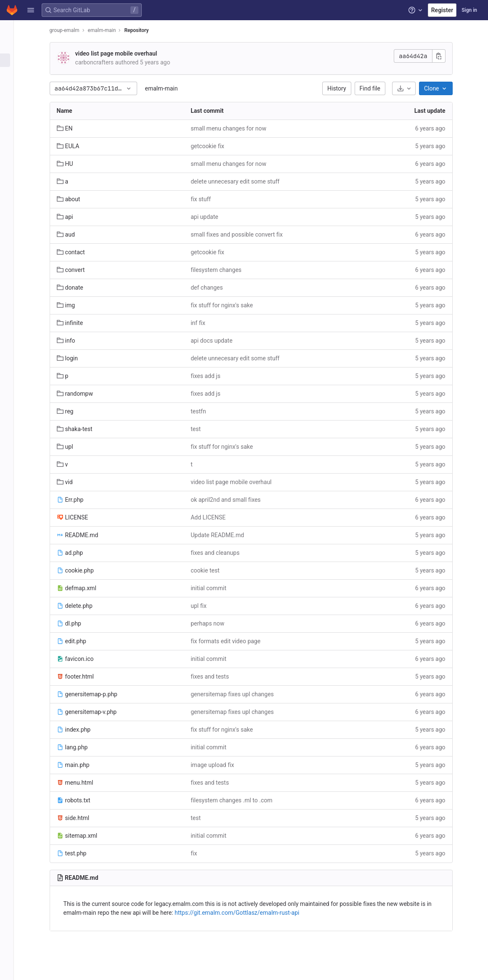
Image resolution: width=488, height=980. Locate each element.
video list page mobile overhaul (121, 53)
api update (209, 217)
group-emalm (69, 30)
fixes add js (211, 376)
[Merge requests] (12, 88)
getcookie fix (212, 146)
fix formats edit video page (231, 641)
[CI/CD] (12, 102)
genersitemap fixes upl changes (237, 694)
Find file (375, 88)
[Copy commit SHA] (443, 56)
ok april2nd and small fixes (231, 500)
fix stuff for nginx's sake (227, 305)
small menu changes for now (233, 128)
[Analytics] (12, 157)
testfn (203, 411)
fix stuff (206, 199)
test (201, 429)
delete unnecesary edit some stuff (240, 181)
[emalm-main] (12, 29)
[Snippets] (12, 185)
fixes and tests (215, 676)
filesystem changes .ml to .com (236, 800)
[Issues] (12, 74)
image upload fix (217, 765)
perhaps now (212, 623)
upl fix (204, 606)
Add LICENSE (213, 517)
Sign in (469, 10)
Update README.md (222, 535)
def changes (212, 288)
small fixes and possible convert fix (242, 234)
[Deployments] (12, 116)
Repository (141, 30)
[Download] (408, 88)
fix (199, 853)
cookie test (210, 570)
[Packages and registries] (12, 130)
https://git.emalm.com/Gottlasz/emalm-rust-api (242, 913)
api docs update (216, 341)
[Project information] (12, 46)
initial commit (213, 588)
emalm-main (166, 88)
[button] (31, 10)
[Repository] (12, 60)
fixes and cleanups (220, 553)
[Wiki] (12, 171)
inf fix (203, 323)
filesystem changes (221, 270)
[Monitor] (12, 144)
